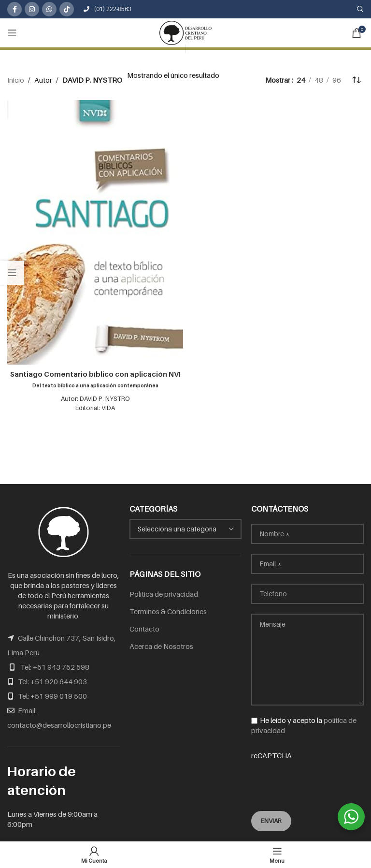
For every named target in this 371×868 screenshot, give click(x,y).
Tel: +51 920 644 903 (52, 681)
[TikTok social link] (67, 9)
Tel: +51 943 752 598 (55, 667)
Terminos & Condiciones (168, 611)
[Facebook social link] (14, 9)
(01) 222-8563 (107, 9)
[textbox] (186, 529)
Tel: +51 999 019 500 (52, 696)
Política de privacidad (164, 594)
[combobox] (186, 529)
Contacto (144, 629)
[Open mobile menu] (12, 33)
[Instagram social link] (32, 9)
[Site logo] (185, 32)
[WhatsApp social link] (49, 9)
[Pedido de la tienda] (357, 80)
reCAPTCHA (307, 775)
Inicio (16, 80)
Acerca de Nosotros (161, 646)
